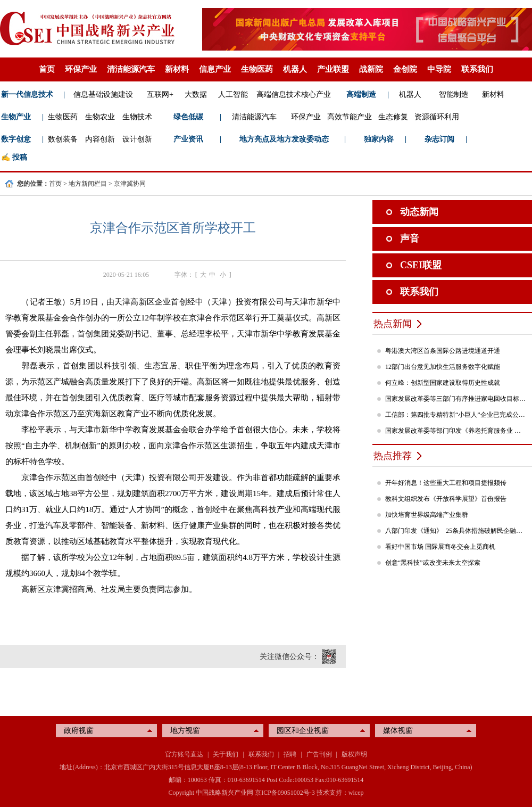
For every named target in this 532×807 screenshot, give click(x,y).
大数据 (196, 94)
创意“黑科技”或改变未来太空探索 (433, 563)
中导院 (439, 69)
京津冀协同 (130, 184)
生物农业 (100, 117)
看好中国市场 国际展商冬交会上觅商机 (440, 547)
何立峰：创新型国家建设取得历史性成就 (443, 383)
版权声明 (354, 754)
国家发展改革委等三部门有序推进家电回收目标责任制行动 (456, 399)
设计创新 (137, 139)
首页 (47, 69)
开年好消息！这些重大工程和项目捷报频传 (446, 483)
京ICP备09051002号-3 (285, 793)
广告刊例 (319, 754)
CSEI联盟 (421, 265)
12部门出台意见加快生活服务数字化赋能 (443, 367)
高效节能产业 (350, 117)
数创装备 (63, 139)
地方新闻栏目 (88, 184)
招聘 (290, 754)
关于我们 (226, 754)
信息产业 (215, 69)
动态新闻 (419, 212)
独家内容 (379, 139)
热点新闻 (393, 324)
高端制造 (361, 94)
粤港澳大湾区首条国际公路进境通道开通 (443, 351)
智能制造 (454, 94)
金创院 (405, 69)
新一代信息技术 (27, 94)
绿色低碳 (188, 117)
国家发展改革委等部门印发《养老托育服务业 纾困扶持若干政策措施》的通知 (456, 431)
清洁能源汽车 (131, 69)
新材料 (177, 69)
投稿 (20, 157)
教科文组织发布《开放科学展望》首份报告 (446, 499)
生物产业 (16, 117)
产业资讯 (188, 139)
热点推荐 (393, 456)
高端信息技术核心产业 (294, 94)
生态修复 (393, 117)
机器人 (295, 69)
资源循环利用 (437, 117)
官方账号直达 (184, 754)
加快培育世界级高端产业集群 (427, 515)
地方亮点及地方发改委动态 (284, 139)
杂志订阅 (439, 139)
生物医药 (257, 69)
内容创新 (100, 139)
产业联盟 (333, 69)
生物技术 (137, 117)
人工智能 (233, 94)
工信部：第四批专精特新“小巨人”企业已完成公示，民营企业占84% (456, 415)
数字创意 (16, 139)
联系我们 (477, 69)
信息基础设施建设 (103, 94)
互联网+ (160, 94)
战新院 (371, 69)
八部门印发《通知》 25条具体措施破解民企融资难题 (456, 531)
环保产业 (81, 69)
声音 (410, 238)
